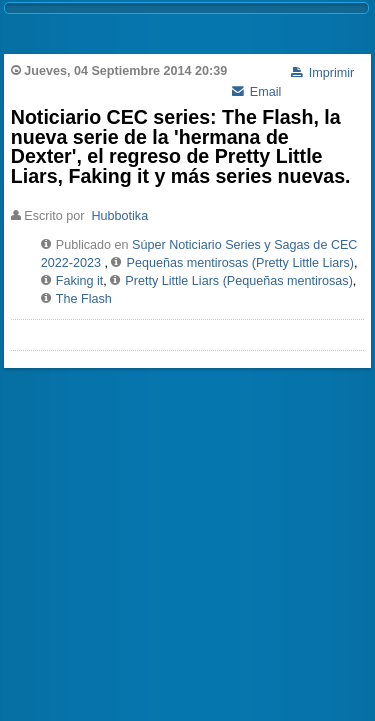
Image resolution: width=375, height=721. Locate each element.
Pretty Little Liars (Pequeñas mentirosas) (239, 281)
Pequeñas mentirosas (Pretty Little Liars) (240, 263)
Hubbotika (119, 216)
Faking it (80, 281)
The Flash (84, 299)
